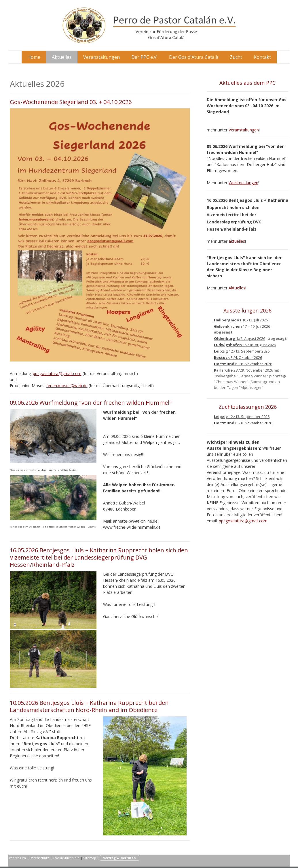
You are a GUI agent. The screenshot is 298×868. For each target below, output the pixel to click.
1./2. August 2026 (240, 338)
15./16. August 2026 (245, 345)
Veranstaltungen (101, 57)
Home (34, 57)
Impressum (17, 858)
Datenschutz (39, 858)
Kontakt (262, 57)
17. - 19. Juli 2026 (242, 326)
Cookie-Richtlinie (66, 858)
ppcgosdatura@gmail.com (57, 373)
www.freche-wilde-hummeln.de (132, 527)
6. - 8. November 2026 (243, 364)
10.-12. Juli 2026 (241, 320)
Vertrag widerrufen (119, 858)
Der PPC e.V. (144, 57)
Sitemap (90, 858)
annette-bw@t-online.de (135, 521)
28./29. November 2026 (243, 370)
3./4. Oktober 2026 (238, 357)
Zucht (236, 57)
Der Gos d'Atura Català (194, 57)
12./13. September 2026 (242, 351)
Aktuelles (62, 57)
